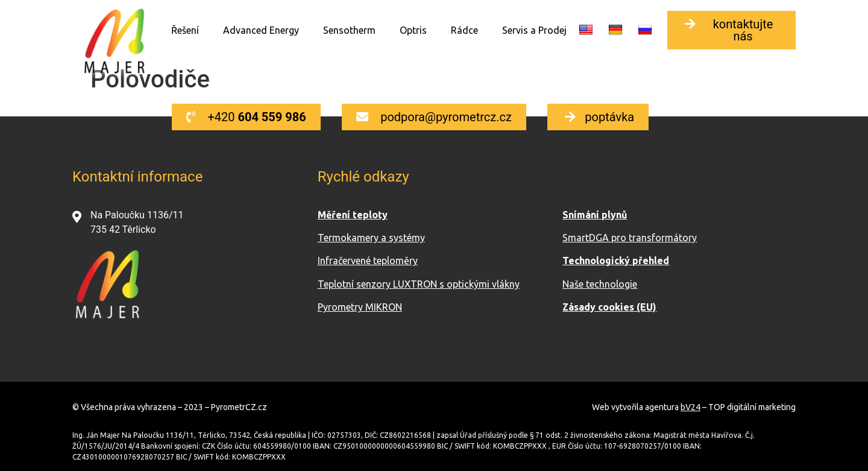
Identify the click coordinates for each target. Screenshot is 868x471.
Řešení (185, 30)
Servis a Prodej (534, 30)
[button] (731, 30)
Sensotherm (349, 30)
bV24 (690, 407)
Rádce (464, 30)
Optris (413, 30)
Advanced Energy (261, 30)
